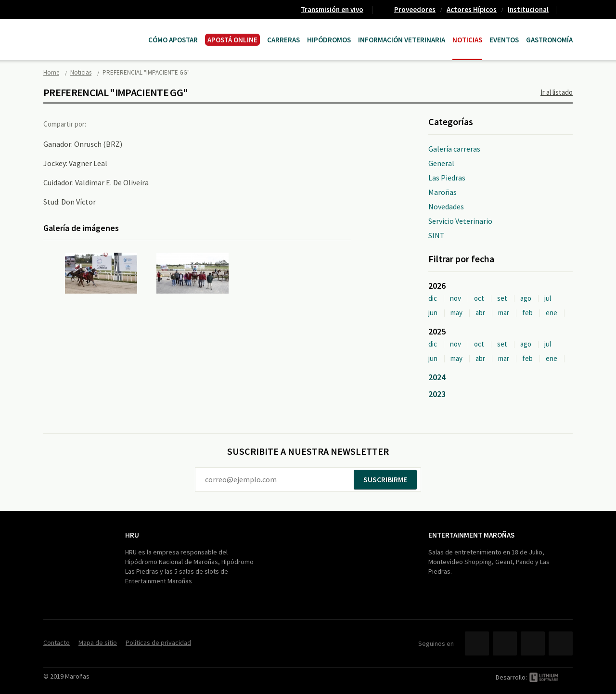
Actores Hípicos (472, 9)
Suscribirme (385, 479)
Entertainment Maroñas (471, 535)
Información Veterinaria (402, 40)
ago (526, 298)
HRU (132, 535)
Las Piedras (447, 178)
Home (51, 72)
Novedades (446, 206)
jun (433, 313)
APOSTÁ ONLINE (232, 40)
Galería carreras (454, 149)
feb (527, 313)
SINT (436, 235)
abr (480, 313)
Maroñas (443, 192)
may (456, 313)
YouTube (533, 643)
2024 (437, 377)
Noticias (467, 40)
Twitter (122, 124)
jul (548, 298)
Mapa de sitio (98, 643)
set (502, 298)
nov (456, 298)
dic (433, 298)
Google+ (142, 124)
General (441, 163)
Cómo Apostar (173, 40)
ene (552, 313)
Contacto (568, 10)
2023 (437, 394)
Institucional (528, 9)
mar (504, 313)
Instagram (561, 643)
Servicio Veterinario (460, 221)
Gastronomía (549, 40)
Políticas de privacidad (158, 643)
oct (479, 298)
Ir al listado (557, 92)
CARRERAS (283, 40)
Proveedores (415, 9)
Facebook (103, 124)
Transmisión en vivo (332, 9)
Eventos (504, 40)
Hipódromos (329, 40)
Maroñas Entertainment (92, 30)
